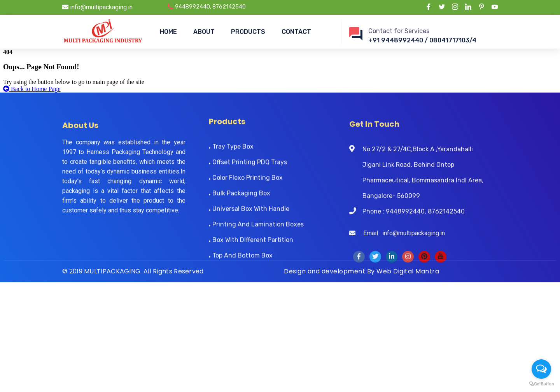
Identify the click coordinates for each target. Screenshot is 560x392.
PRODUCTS (248, 32)
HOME (168, 32)
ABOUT (204, 32)
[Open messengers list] (541, 369)
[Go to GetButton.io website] (541, 384)
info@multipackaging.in (97, 7)
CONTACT (296, 32)
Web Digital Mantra (408, 271)
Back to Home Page (32, 89)
